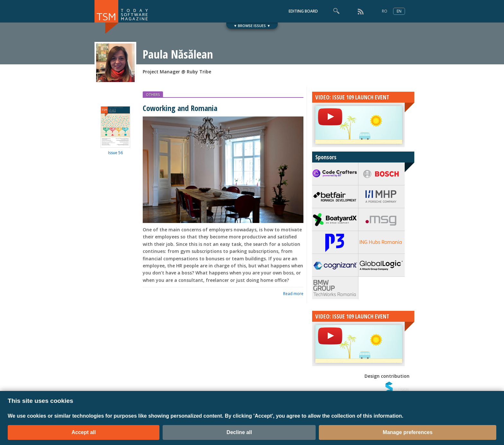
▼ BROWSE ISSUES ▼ (252, 26)
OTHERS (153, 94)
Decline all (239, 432)
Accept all (84, 432)
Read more (293, 294)
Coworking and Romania (180, 108)
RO (385, 11)
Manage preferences (408, 432)
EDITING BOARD (303, 11)
